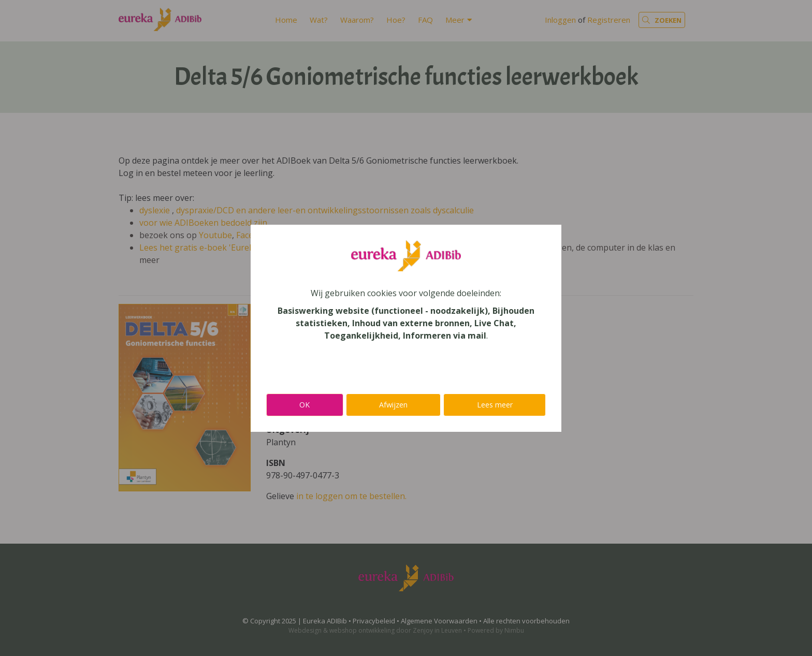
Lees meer (495, 405)
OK (304, 405)
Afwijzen (393, 405)
